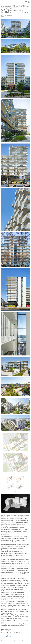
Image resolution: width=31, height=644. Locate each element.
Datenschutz (26, 641)
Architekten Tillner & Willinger (15, 6)
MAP (2, 17)
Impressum (5, 641)
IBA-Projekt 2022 (7, 636)
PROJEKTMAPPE (6, 15)
